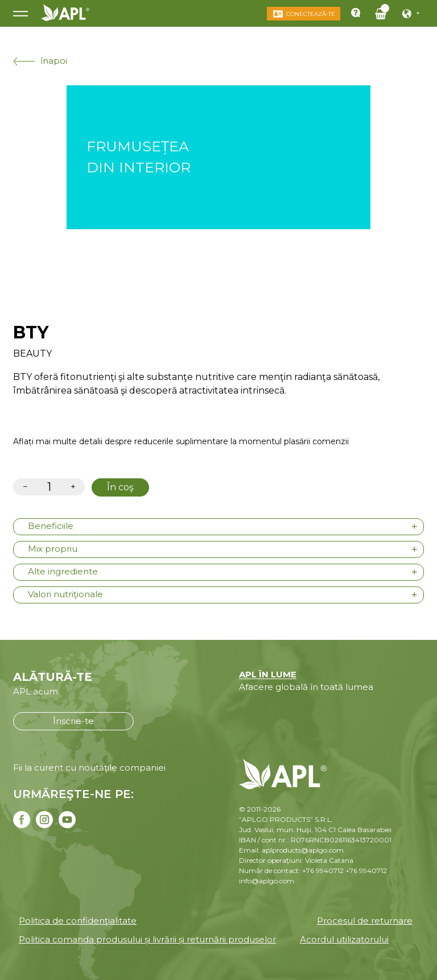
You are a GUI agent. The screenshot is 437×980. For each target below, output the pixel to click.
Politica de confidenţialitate (78, 921)
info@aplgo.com (267, 881)
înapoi (40, 61)
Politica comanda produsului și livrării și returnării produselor (147, 939)
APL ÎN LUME (268, 674)
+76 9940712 (366, 871)
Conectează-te (311, 14)
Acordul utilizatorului (344, 939)
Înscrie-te (73, 721)
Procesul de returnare (365, 921)
